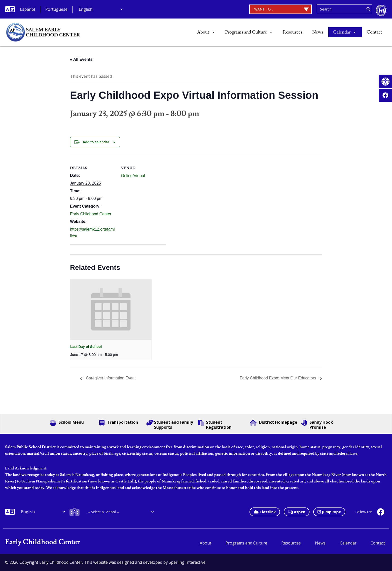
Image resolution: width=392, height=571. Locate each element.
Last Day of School (86, 347)
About (206, 32)
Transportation (119, 423)
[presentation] (111, 309)
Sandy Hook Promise (317, 425)
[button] (385, 82)
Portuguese (56, 9)
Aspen (297, 512)
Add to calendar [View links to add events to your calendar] (96, 142)
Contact (374, 32)
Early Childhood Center (91, 214)
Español (27, 9)
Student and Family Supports (170, 425)
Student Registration (215, 425)
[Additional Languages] (101, 9)
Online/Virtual (133, 176)
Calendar (345, 32)
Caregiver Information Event (110, 378)
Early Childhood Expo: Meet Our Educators (278, 378)
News (318, 32)
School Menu (67, 423)
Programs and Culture (249, 32)
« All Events (81, 59)
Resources (293, 32)
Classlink (265, 512)
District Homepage (273, 423)
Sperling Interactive (187, 562)
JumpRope (329, 512)
